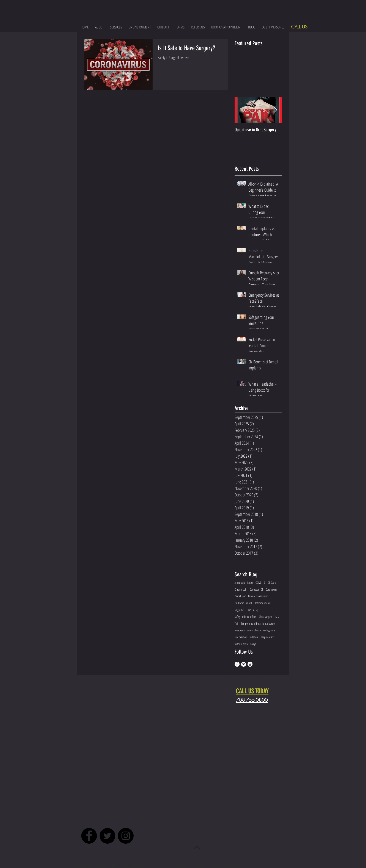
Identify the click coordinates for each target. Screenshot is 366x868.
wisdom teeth (241, 644)
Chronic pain (241, 589)
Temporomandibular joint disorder (258, 623)
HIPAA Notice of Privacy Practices (150, 866)
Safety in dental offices (245, 617)
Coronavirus (271, 589)
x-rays (253, 644)
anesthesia (240, 630)
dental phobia (254, 630)
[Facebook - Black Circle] (89, 836)
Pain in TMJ (253, 610)
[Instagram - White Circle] (250, 664)
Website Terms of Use (191, 866)
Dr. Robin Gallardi (244, 603)
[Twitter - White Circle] (244, 664)
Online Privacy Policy (224, 866)
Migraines (239, 610)
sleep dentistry (267, 637)
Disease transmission (258, 596)
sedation (254, 637)
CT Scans (272, 583)
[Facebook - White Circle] (237, 664)
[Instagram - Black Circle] (126, 836)
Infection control (263, 603)
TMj (237, 623)
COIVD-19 (260, 583)
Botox (250, 583)
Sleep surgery (265, 617)
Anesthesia (240, 583)
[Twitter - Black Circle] (107, 836)
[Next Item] (275, 110)
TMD (277, 617)
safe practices (241, 637)
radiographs (269, 630)
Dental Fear (240, 596)
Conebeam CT (256, 589)
